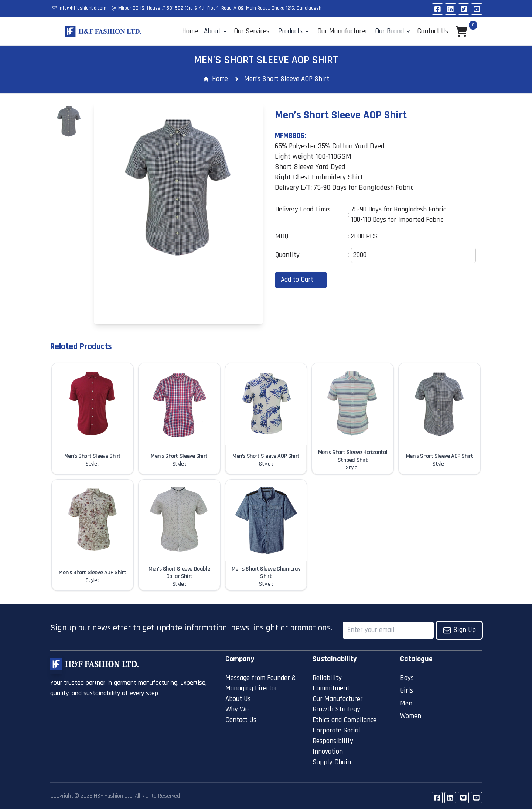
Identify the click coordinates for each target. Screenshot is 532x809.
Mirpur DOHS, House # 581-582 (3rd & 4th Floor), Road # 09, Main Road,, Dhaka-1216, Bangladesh (216, 8)
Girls (407, 690)
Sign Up (459, 630)
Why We (237, 709)
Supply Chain (332, 762)
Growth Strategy (336, 709)
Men (406, 703)
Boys (407, 678)
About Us (238, 699)
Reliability (327, 678)
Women (411, 716)
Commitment (331, 688)
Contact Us (241, 720)
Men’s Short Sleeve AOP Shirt (287, 79)
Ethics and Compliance (345, 720)
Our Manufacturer (338, 699)
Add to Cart (301, 280)
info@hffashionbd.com (79, 8)
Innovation (328, 752)
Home (190, 31)
